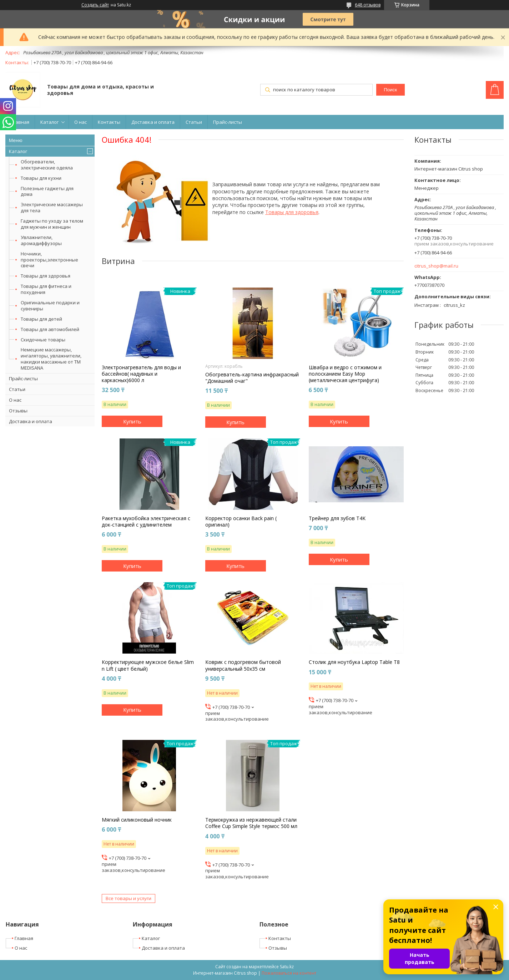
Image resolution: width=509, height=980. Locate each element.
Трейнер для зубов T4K (337, 518)
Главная (20, 122)
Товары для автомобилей (50, 329)
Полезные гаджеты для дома (47, 191)
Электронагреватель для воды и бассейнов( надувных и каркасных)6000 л (141, 374)
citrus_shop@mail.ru (436, 266)
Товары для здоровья (46, 276)
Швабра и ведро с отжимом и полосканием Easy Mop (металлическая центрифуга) (345, 374)
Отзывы (18, 411)
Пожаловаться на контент (289, 973)
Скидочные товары (43, 340)
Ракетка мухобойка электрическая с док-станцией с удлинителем (146, 522)
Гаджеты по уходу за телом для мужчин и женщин (52, 224)
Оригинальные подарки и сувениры (50, 306)
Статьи (194, 122)
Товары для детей (41, 319)
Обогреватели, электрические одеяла (47, 165)
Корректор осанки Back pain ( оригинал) (241, 522)
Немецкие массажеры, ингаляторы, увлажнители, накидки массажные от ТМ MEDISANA (51, 359)
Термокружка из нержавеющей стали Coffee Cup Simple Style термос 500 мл (251, 823)
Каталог (49, 122)
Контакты (109, 122)
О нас (80, 122)
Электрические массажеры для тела (52, 207)
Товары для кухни (41, 178)
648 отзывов (368, 5)
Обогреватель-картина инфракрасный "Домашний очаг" (252, 378)
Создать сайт (95, 5)
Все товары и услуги (128, 898)
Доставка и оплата (153, 122)
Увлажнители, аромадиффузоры (41, 240)
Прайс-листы (228, 122)
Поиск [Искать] (390, 90)
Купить (132, 421)
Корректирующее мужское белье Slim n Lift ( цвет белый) (148, 665)
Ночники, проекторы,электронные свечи (49, 260)
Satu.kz (287, 967)
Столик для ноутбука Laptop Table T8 (354, 662)
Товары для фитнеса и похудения (46, 289)
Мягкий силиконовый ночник (137, 820)
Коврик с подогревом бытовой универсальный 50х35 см (243, 665)
